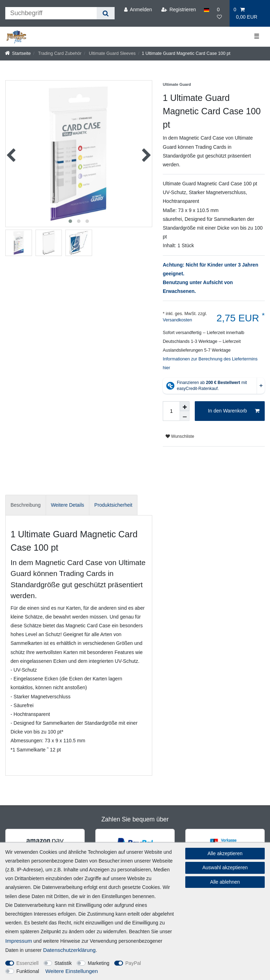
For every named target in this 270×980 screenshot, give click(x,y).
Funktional (28, 971)
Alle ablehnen (225, 882)
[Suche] (106, 13)
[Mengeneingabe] (171, 411)
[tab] (26, 505)
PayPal (133, 963)
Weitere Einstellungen (72, 971)
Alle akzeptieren (225, 853)
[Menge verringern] (185, 416)
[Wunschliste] (221, 13)
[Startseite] (18, 53)
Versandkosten (177, 320)
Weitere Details (68, 505)
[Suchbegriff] (51, 13)
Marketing (99, 963)
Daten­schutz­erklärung (69, 950)
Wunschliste (180, 436)
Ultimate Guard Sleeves (112, 53)
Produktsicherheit (113, 505)
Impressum (19, 941)
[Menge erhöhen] (185, 406)
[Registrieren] (178, 10)
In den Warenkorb (234, 411)
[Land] (207, 10)
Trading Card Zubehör (59, 53)
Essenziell (28, 963)
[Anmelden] (138, 10)
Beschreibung (26, 505)
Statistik (63, 963)
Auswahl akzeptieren (225, 867)
